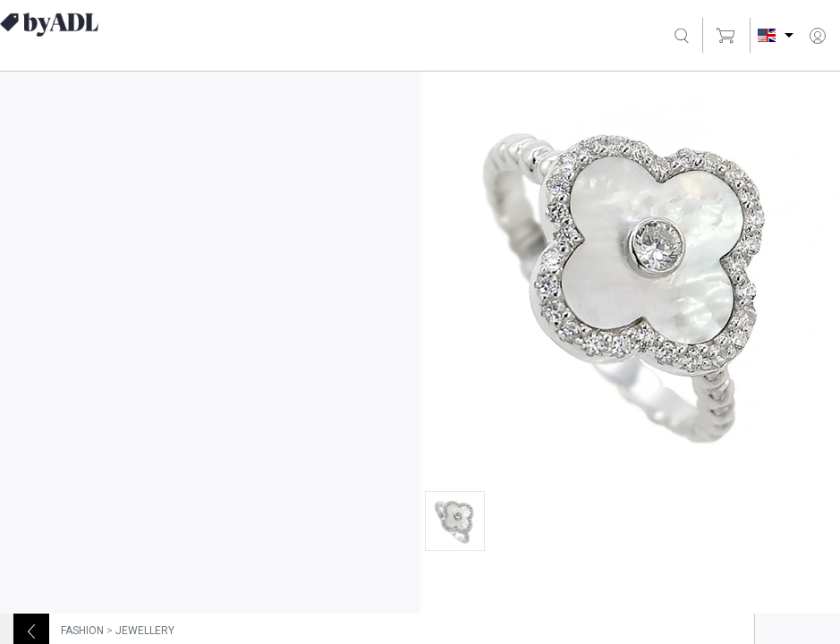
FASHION (82, 631)
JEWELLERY (145, 631)
